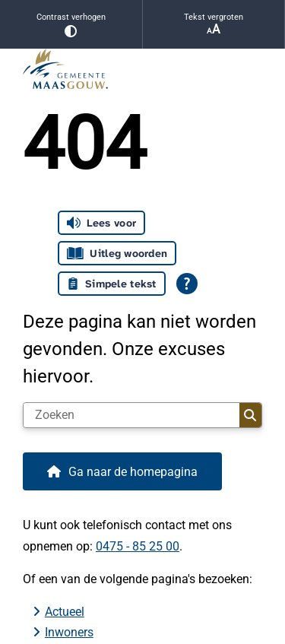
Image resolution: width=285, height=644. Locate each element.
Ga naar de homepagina (133, 472)
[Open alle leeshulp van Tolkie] (187, 284)
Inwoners (69, 632)
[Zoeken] (131, 415)
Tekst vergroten (214, 24)
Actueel (65, 612)
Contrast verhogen (71, 25)
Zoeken (250, 415)
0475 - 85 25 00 (138, 546)
